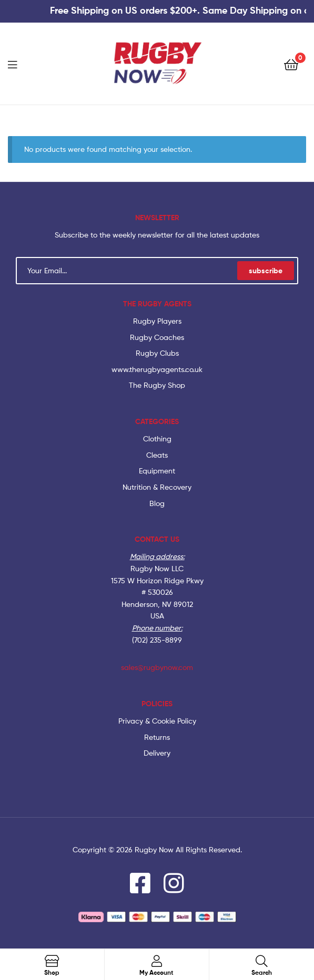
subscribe (266, 271)
